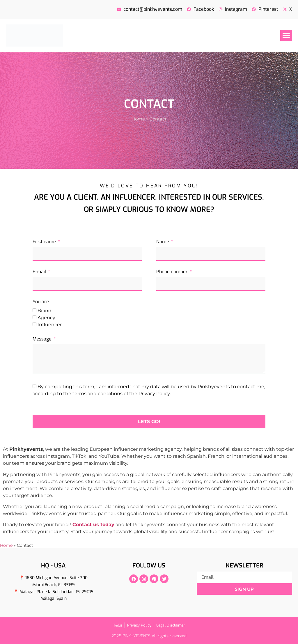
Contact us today (93, 525)
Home (138, 119)
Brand (45, 310)
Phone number (173, 272)
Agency (46, 317)
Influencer (50, 324)
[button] (286, 36)
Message (43, 339)
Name (163, 242)
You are (41, 302)
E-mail (40, 272)
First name (45, 242)
